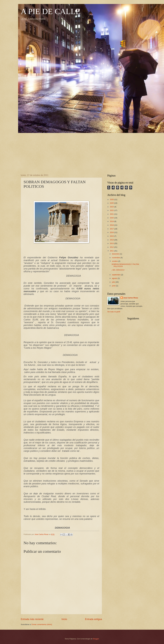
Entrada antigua (94, 619)
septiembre (116, 275)
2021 (112, 214)
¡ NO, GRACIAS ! (118, 270)
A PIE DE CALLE (51, 11)
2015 (112, 236)
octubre (115, 261)
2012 (112, 247)
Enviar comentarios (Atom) (42, 624)
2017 (112, 229)
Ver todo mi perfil (114, 312)
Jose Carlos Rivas (131, 298)
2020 (112, 218)
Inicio (64, 619)
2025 (112, 203)
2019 (112, 221)
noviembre (116, 258)
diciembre (116, 254)
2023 (112, 207)
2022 (112, 210)
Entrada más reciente (32, 619)
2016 (112, 232)
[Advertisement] (82, 152)
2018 (112, 225)
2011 (112, 251)
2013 (112, 243)
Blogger (96, 639)
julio (114, 282)
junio (114, 286)
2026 (112, 199)
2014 (112, 240)
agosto (115, 278)
